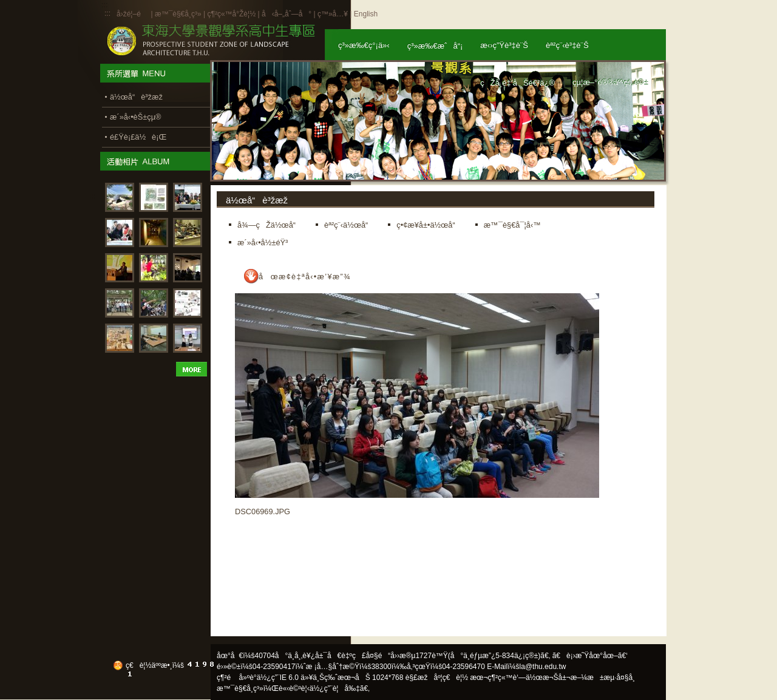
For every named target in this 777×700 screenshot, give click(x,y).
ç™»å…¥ (333, 14)
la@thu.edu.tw (543, 667)
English (366, 14)
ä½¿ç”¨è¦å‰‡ (335, 688)
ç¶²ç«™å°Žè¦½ (231, 14)
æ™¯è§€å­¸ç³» (179, 14)
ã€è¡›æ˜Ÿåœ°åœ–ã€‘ (590, 656)
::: (107, 13)
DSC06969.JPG (263, 511)
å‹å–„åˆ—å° (287, 14)
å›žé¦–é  (133, 14)
